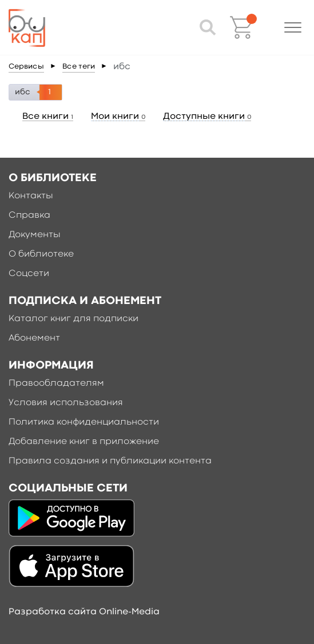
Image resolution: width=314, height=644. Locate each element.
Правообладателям (56, 383)
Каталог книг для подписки (73, 319)
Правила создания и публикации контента (110, 461)
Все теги (79, 67)
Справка (29, 215)
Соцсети (29, 274)
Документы (35, 235)
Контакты (31, 196)
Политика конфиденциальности (84, 422)
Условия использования (66, 403)
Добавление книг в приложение (84, 442)
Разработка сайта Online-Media (84, 612)
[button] (293, 27)
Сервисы (26, 67)
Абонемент (34, 338)
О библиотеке (41, 254)
